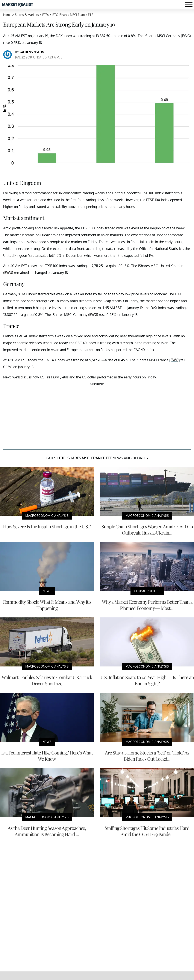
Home (7, 15)
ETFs (45, 15)
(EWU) (8, 273)
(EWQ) (174, 360)
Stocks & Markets (27, 15)
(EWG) (93, 315)
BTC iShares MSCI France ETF (73, 15)
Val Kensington (32, 52)
